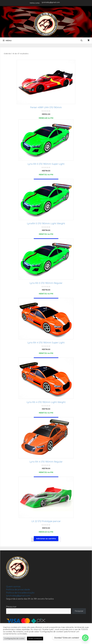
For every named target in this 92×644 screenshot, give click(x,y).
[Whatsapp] (85, 638)
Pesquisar (11, 607)
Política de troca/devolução (20, 593)
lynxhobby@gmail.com (51, 2)
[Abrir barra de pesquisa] (82, 41)
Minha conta (35, 3)
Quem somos (13, 586)
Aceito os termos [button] (35, 638)
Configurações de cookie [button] (14, 638)
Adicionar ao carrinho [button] (46, 539)
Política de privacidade (18, 590)
